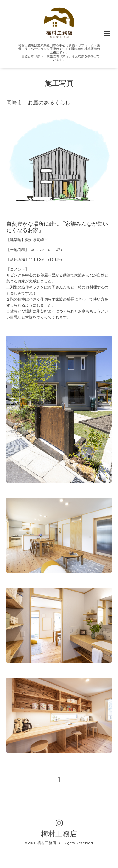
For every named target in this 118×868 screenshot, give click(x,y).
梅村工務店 (59, 834)
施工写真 (59, 84)
